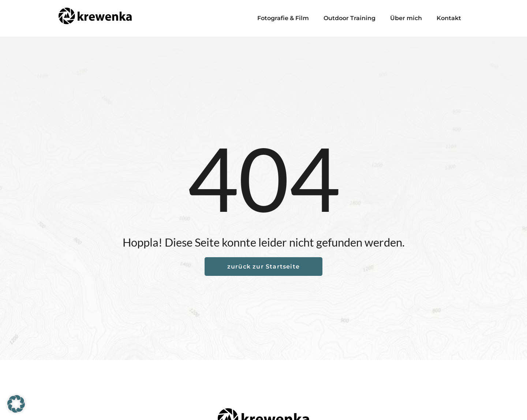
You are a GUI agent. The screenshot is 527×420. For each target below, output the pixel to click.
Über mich (406, 18)
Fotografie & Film (283, 18)
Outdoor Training (350, 18)
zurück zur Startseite (263, 267)
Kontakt (449, 18)
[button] (16, 404)
